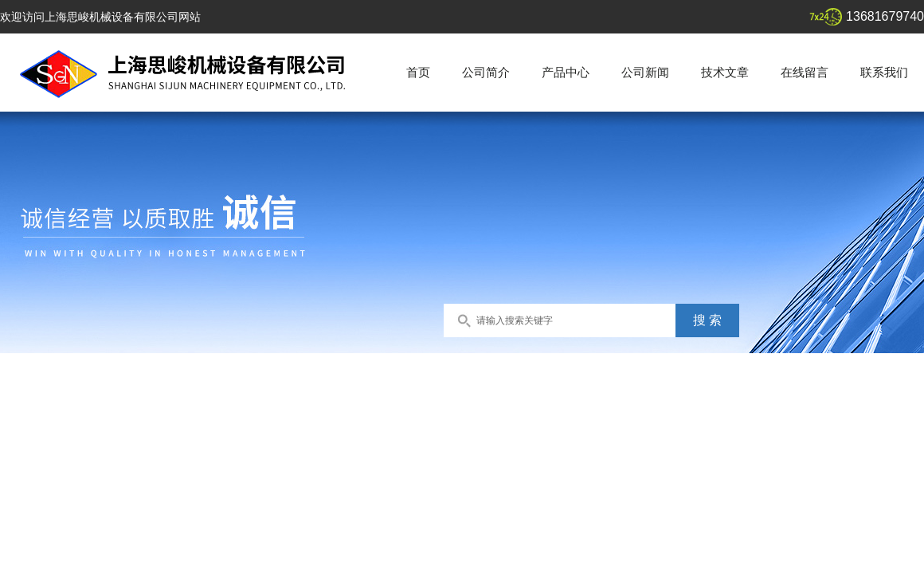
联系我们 (884, 72)
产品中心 (566, 72)
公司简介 (486, 72)
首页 (418, 72)
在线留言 (805, 72)
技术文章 (725, 72)
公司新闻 (645, 72)
